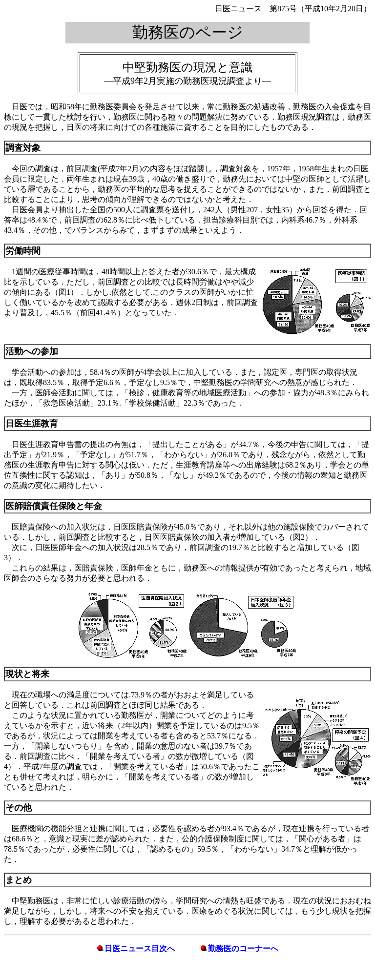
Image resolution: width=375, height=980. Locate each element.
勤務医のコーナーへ (243, 949)
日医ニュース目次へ (140, 949)
